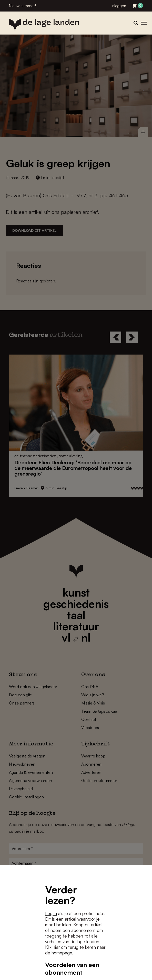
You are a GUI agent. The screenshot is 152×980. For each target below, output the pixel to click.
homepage (62, 953)
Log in (51, 913)
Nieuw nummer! (22, 6)
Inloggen (119, 6)
